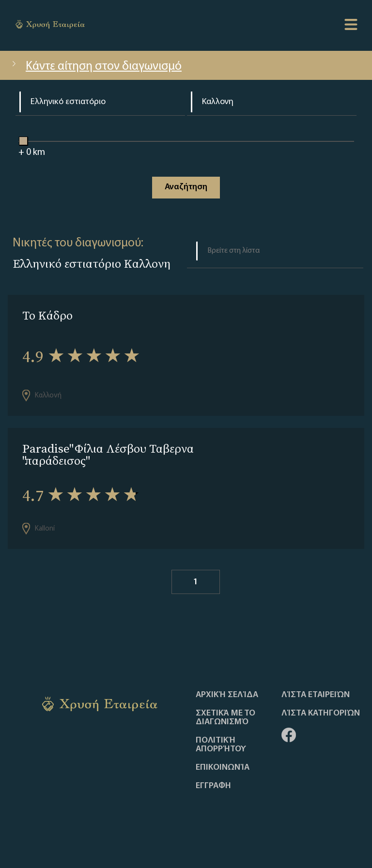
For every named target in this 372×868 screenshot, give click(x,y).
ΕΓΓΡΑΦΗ (213, 786)
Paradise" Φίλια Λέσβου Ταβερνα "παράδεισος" (108, 455)
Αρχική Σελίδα (227, 695)
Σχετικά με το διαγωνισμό (225, 718)
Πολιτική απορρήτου (221, 745)
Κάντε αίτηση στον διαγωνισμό (96, 67)
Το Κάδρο (47, 315)
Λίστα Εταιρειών (316, 695)
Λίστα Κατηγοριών (321, 714)
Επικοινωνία (223, 768)
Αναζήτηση (186, 187)
